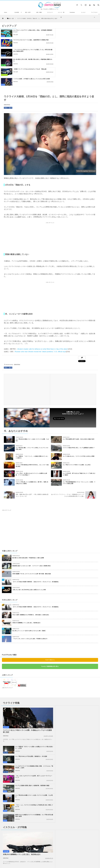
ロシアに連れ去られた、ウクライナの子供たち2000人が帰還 (79, 427)
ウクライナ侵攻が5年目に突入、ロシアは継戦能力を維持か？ (79, 419)
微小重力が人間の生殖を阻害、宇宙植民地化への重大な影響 (28, 529)
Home (6, 12)
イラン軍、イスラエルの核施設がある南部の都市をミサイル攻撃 (20, 850)
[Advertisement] (50, 208)
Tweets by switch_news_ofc (50, 813)
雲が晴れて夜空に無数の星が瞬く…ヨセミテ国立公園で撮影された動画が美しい (20, 816)
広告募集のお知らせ (81, 862)
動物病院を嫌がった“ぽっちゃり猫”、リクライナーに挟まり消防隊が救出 (32, 537)
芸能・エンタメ (55, 713)
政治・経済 (28, 12)
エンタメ (83, 12)
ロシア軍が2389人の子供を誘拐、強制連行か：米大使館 (80, 688)
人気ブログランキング (7, 659)
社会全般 (17, 12)
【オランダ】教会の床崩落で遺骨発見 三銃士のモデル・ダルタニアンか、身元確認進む (36, 553)
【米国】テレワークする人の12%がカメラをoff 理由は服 (30, 50)
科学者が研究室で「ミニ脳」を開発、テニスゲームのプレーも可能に (20, 842)
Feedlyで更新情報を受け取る (50, 637)
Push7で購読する (50, 631)
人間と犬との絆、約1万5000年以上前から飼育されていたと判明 (29, 561)
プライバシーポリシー (42, 862)
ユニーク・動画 (61, 15)
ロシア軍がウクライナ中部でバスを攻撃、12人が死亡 (77, 436)
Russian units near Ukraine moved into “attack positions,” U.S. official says (40, 322)
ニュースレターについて (67, 862)
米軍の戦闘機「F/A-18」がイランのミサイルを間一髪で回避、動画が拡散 (32, 545)
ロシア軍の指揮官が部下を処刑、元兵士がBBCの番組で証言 (79, 410)
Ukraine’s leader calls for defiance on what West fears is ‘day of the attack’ (43, 320)
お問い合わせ (54, 862)
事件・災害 (54, 779)
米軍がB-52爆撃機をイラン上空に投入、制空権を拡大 (26, 594)
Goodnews (72, 12)
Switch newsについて (19, 862)
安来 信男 (16, 35)
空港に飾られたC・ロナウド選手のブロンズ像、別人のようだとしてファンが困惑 (21, 825)
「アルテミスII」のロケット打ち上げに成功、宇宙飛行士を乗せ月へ (30, 610)
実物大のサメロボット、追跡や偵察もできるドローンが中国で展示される (20, 834)
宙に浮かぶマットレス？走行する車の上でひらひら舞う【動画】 (29, 602)
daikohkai (66, 35)
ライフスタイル (94, 15)
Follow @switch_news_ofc (72, 390)
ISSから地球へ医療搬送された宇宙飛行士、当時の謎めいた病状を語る (31, 586)
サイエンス (50, 12)
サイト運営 (30, 862)
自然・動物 (39, 12)
